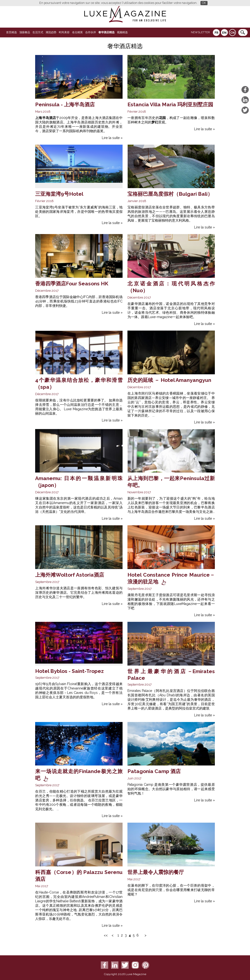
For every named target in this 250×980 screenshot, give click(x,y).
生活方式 (38, 32)
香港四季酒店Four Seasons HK (72, 284)
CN (233, 33)
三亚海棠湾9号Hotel (59, 194)
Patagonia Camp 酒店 (154, 771)
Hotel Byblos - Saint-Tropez (69, 671)
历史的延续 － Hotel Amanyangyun (169, 380)
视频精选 (122, 32)
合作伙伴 (91, 32)
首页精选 (11, 32)
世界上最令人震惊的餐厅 (156, 872)
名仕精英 (77, 32)
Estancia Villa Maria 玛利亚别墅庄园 (170, 104)
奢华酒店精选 (106, 32)
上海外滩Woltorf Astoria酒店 (70, 575)
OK (204, 3)
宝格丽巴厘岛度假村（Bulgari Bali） (170, 194)
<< (106, 935)
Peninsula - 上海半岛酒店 (65, 104)
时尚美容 (64, 32)
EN (224, 33)
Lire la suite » (112, 138)
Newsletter (200, 32)
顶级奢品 (25, 32)
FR (216, 33)
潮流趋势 (51, 32)
